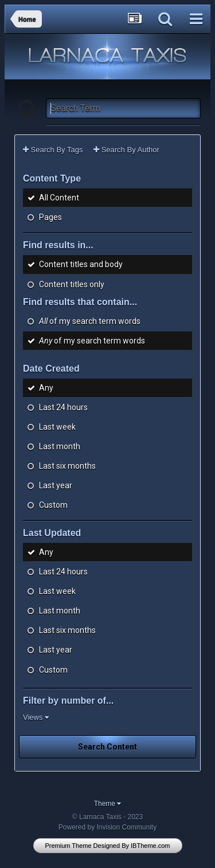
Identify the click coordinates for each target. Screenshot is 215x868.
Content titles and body (81, 265)
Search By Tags (53, 150)
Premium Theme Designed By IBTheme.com (107, 846)
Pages (50, 217)
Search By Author (126, 150)
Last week (57, 427)
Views (36, 717)
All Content (59, 198)
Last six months (67, 466)
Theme (108, 804)
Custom (53, 505)
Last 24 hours (63, 407)
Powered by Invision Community (107, 827)
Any (46, 388)
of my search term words (90, 321)
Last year (56, 485)
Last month (60, 446)
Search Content (107, 747)
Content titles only (72, 284)
